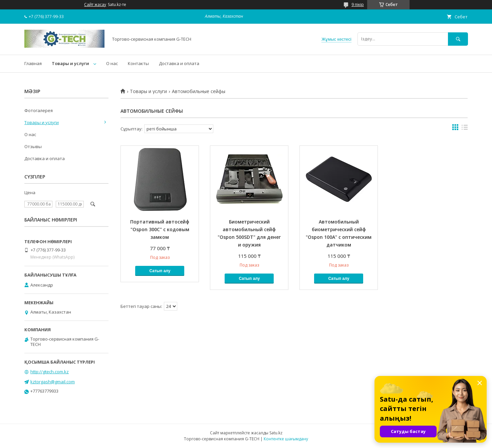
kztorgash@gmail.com (53, 382)
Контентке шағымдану (286, 439)
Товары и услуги (70, 63)
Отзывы (33, 146)
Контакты (138, 63)
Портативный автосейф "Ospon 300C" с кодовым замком (160, 229)
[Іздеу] (458, 39)
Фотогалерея (39, 110)
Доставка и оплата (179, 63)
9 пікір (358, 5)
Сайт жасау (95, 5)
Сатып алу (160, 271)
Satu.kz (276, 433)
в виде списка (465, 129)
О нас (112, 63)
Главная (33, 63)
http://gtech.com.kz (50, 372)
